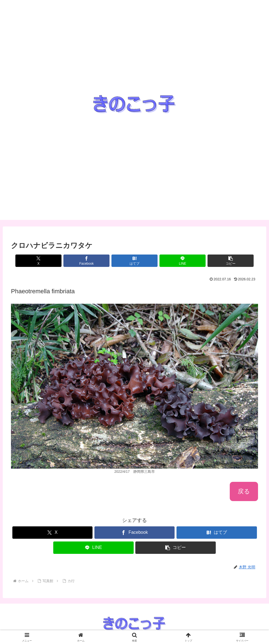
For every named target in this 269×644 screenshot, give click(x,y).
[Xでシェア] (52, 261)
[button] (217, 261)
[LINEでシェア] (176, 261)
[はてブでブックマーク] (134, 261)
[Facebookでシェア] (93, 261)
